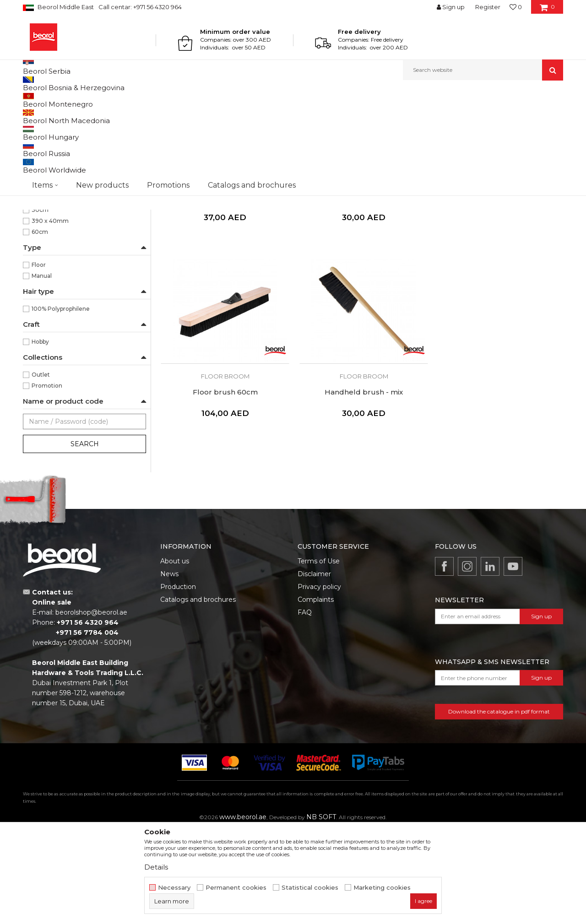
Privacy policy (319, 681)
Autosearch (304, 115)
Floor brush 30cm (224, 289)
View (467, 115)
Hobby (40, 436)
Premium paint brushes (60, 181)
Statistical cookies (310, 888)
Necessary (174, 888)
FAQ (305, 707)
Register (488, 7)
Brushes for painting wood (64, 148)
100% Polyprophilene (61, 403)
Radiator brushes (51, 203)
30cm (40, 304)
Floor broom (44, 214)
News (169, 668)
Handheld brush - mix (224, 484)
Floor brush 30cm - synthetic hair (362, 289)
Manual (42, 370)
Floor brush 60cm (499, 289)
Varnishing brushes (54, 192)
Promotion (47, 480)
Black (39, 271)
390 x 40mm (50, 315)
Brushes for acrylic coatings (66, 159)
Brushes (189, 100)
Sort (340, 115)
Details (156, 867)
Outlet (41, 469)
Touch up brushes (53, 225)
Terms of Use (319, 655)
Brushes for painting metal (64, 137)
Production (178, 681)
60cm (40, 326)
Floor (39, 359)
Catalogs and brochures (198, 694)
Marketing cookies (382, 888)
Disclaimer (314, 668)
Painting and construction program (124, 100)
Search (85, 538)
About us (175, 655)
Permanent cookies (236, 888)
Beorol (31, 100)
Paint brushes (48, 170)
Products (58, 100)
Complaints (316, 694)
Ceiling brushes (48, 236)
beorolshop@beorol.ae (91, 707)
